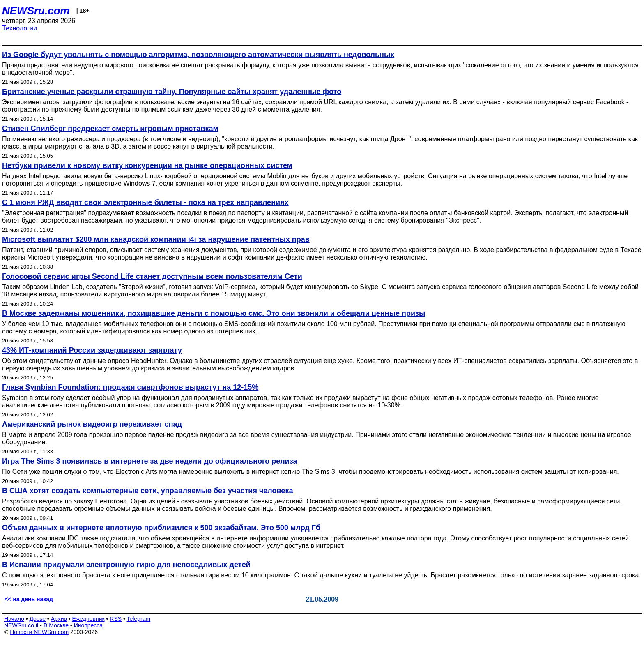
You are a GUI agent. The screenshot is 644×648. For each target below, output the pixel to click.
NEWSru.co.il (21, 625)
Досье (37, 619)
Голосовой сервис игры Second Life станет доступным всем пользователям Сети (152, 276)
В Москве (56, 625)
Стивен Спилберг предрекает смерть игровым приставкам (110, 129)
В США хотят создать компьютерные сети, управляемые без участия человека (147, 491)
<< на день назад (29, 599)
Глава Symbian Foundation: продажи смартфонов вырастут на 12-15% (130, 387)
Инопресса (89, 625)
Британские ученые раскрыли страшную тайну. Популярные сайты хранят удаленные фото (172, 92)
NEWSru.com (36, 11)
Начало (14, 619)
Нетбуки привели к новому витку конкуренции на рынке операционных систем (147, 165)
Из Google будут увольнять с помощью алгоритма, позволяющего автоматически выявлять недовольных (198, 55)
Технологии (20, 28)
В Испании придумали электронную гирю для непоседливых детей (126, 565)
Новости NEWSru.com (39, 632)
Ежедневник (89, 619)
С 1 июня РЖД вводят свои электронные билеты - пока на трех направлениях (145, 202)
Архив (59, 619)
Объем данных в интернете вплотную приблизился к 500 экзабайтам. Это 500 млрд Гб (161, 528)
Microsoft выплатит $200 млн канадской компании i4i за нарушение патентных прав (156, 239)
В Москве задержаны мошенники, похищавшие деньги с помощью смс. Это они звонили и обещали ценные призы (214, 313)
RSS (116, 619)
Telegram (139, 619)
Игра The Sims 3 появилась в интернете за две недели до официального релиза (150, 461)
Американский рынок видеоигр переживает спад (92, 424)
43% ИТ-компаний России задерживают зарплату (92, 350)
